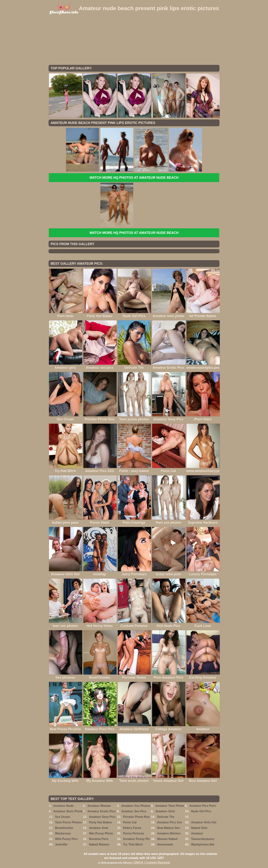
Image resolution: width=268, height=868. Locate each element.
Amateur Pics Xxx (170, 822)
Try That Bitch (133, 844)
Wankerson (63, 833)
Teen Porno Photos (68, 822)
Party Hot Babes (101, 822)
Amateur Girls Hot (204, 822)
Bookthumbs (64, 828)
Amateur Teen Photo (170, 806)
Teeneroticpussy (203, 839)
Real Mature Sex (169, 828)
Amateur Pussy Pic (136, 839)
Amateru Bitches (169, 833)
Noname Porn (99, 839)
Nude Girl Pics (201, 811)
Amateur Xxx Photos (136, 806)
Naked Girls (199, 828)
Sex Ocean (63, 817)
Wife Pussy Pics (66, 839)
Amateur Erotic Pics (101, 811)
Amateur (197, 833)
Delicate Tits (166, 817)
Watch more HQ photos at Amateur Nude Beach (134, 178)
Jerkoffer (61, 844)
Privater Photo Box (136, 817)
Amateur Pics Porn (203, 806)
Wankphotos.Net (203, 844)
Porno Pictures (134, 833)
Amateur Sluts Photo (68, 811)
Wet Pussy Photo (101, 833)
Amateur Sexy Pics (102, 817)
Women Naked (167, 839)
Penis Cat (130, 822)
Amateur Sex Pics (134, 811)
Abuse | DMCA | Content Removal (146, 863)
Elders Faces (132, 828)
